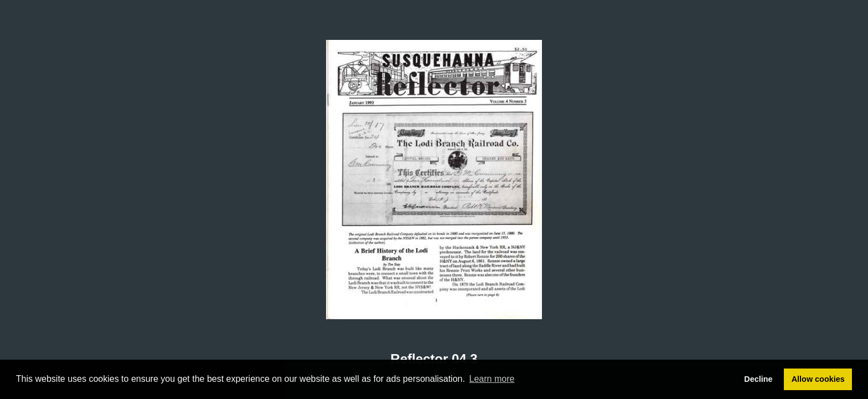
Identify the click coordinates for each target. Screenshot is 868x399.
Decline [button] (758, 379)
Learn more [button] (492, 379)
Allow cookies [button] (818, 379)
